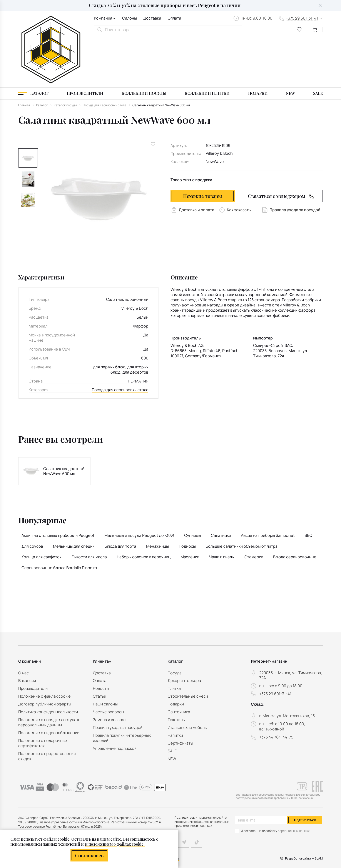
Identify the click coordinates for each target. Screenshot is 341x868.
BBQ (308, 486)
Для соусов (32, 496)
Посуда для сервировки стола (120, 340)
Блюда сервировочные (295, 507)
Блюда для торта (120, 496)
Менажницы (157, 496)
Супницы (193, 486)
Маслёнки (190, 507)
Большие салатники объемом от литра (242, 496)
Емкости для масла (89, 507)
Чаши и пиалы (222, 507)
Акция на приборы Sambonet (268, 486)
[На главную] (51, 25)
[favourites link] (299, 30)
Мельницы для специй (74, 496)
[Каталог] (33, 44)
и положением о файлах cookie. (115, 844)
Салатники (221, 486)
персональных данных (294, 831)
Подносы (187, 496)
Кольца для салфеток (42, 507)
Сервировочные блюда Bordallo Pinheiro (59, 518)
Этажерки (254, 507)
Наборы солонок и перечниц (144, 507)
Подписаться (305, 820)
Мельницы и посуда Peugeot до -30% (139, 486)
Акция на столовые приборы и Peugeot (58, 486)
